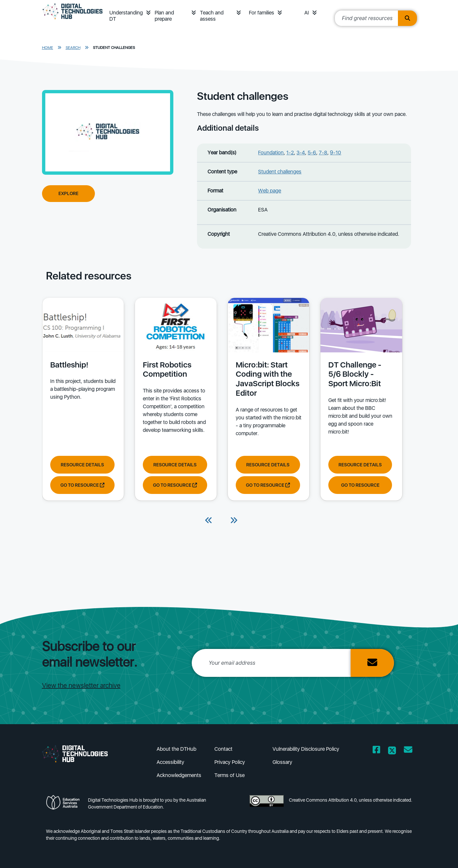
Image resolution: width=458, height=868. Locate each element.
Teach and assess (212, 16)
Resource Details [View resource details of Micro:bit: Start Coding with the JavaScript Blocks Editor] (267, 464)
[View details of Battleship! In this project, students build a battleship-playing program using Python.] (83, 367)
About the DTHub (176, 749)
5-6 (312, 153)
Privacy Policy (230, 762)
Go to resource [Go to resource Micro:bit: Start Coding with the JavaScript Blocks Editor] (267, 485)
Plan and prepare (164, 16)
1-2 (290, 153)
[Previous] (209, 521)
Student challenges (114, 48)
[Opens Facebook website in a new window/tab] (376, 751)
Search (73, 48)
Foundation (271, 153)
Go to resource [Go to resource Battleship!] (82, 485)
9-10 (336, 153)
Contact (223, 749)
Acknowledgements (179, 775)
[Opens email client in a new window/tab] (408, 751)
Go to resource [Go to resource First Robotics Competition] (175, 485)
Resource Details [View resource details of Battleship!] (82, 464)
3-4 (301, 153)
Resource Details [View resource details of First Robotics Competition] (175, 464)
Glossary (282, 762)
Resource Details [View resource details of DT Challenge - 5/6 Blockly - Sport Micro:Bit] (360, 464)
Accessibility (170, 762)
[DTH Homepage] (73, 20)
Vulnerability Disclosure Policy (306, 749)
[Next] (234, 521)
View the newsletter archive (81, 685)
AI (307, 13)
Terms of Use (229, 775)
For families (262, 13)
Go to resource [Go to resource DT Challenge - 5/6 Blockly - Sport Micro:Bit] (359, 485)
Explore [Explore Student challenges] (68, 193)
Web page (270, 191)
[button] (148, 13)
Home (48, 48)
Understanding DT (126, 16)
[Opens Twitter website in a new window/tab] (392, 751)
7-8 (323, 153)
